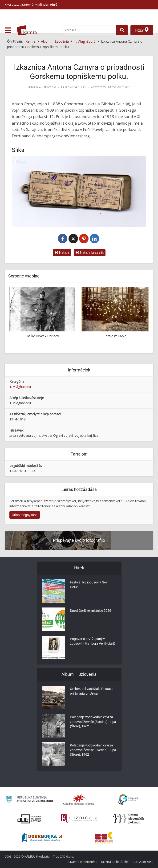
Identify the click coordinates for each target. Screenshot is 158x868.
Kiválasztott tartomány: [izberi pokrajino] (31, 4)
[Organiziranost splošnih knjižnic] (79, 800)
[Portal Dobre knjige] (42, 838)
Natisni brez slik (90, 252)
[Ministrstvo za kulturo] (29, 800)
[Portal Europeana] (128, 800)
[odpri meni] (8, 30)
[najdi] (122, 30)
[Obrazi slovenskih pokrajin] (128, 819)
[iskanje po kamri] (89, 30)
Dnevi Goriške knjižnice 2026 (91, 611)
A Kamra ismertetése (83, 862)
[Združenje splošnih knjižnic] (104, 838)
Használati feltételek (115, 862)
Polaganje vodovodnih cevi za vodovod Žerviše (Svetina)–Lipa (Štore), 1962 (93, 722)
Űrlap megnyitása (25, 515)
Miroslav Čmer (119, 87)
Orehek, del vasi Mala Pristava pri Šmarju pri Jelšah (92, 692)
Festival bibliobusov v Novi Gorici (89, 585)
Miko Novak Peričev (43, 336)
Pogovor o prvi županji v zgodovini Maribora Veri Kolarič (93, 642)
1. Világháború (20, 387)
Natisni (62, 252)
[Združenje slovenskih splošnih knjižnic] (79, 819)
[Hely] (142, 30)
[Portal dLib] (29, 819)
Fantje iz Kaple (115, 336)
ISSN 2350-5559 (143, 862)
